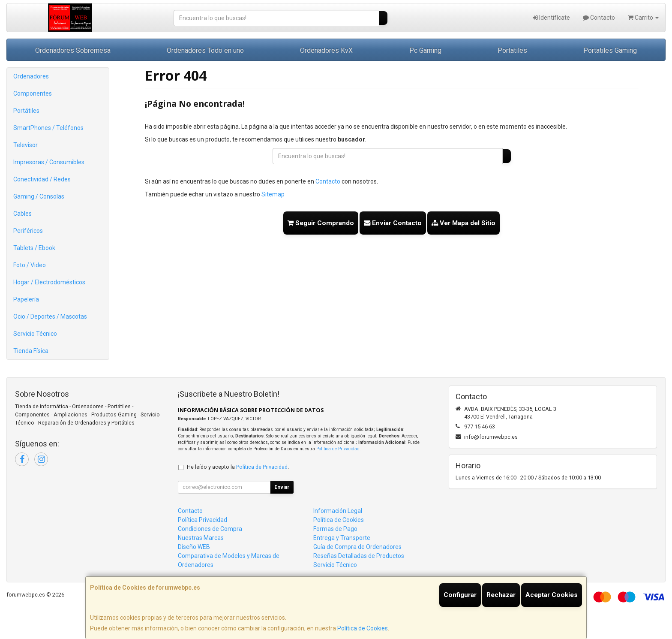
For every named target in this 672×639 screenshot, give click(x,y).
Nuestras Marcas (201, 538)
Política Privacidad (202, 520)
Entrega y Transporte (342, 538)
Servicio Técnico (35, 334)
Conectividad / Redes (42, 179)
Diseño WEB (194, 547)
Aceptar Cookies (552, 595)
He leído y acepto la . (238, 467)
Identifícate (551, 18)
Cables (22, 214)
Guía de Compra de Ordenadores (357, 547)
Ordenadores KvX (326, 50)
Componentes (33, 93)
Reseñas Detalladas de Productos (359, 556)
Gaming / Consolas (39, 196)
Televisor (25, 145)
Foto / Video (30, 265)
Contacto (599, 18)
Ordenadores (31, 76)
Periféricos (28, 231)
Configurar (460, 595)
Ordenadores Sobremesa (73, 50)
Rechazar (501, 595)
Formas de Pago (335, 529)
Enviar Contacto (393, 223)
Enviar (282, 487)
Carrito (643, 18)
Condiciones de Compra (210, 529)
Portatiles (512, 50)
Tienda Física (31, 351)
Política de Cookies (363, 628)
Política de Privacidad (338, 449)
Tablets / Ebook (34, 248)
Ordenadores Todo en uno (205, 50)
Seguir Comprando (321, 223)
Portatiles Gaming (610, 50)
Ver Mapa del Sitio (463, 223)
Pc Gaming (425, 50)
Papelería (26, 299)
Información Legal (338, 511)
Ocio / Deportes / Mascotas (50, 316)
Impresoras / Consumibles (49, 162)
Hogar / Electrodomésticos (49, 282)
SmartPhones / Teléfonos (48, 128)
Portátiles (26, 111)
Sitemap (273, 194)
